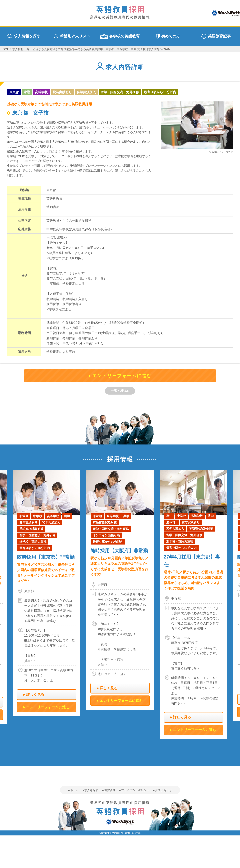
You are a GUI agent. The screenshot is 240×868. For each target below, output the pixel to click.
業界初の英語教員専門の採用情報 (120, 12)
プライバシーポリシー (135, 790)
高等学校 (41, 92)
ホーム (74, 790)
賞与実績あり (62, 92)
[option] (120, 590)
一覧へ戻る (119, 391)
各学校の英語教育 (120, 36)
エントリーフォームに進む (122, 376)
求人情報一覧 (21, 49)
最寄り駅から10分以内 (160, 92)
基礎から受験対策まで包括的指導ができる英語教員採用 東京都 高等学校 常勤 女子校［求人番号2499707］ (103, 49)
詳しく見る (35, 694)
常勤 (27, 92)
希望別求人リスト (72, 36)
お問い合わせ (163, 790)
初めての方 (168, 36)
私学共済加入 (86, 92)
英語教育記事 (216, 36)
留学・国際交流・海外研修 (120, 92)
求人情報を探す (24, 36)
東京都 (14, 92)
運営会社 (110, 790)
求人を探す (91, 790)
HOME (5, 49)
